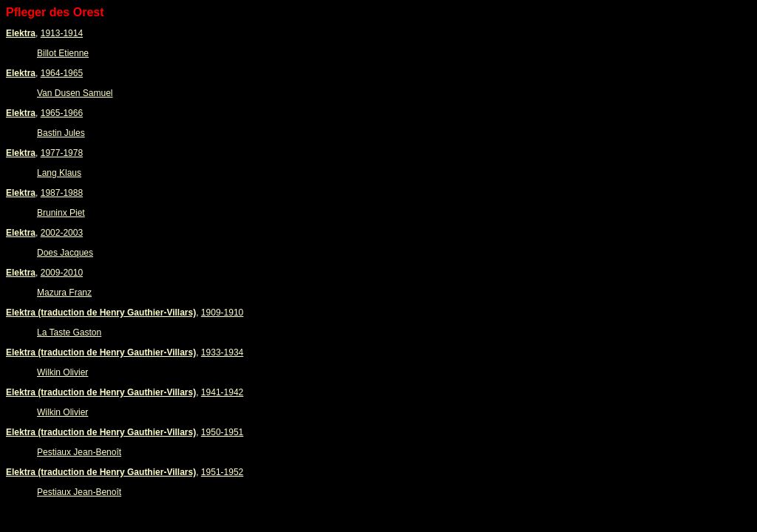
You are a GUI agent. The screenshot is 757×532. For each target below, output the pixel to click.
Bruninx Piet (61, 213)
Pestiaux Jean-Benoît (79, 452)
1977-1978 (62, 153)
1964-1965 (62, 73)
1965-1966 (62, 113)
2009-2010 (62, 273)
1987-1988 (62, 193)
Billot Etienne (63, 53)
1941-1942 (222, 392)
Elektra (21, 33)
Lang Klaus (59, 173)
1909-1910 (222, 313)
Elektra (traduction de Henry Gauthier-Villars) (101, 313)
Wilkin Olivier (62, 372)
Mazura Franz (64, 293)
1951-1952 (222, 472)
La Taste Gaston (69, 332)
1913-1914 (62, 33)
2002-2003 (62, 233)
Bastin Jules (61, 133)
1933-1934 (222, 352)
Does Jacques (65, 253)
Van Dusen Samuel (75, 93)
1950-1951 (222, 432)
